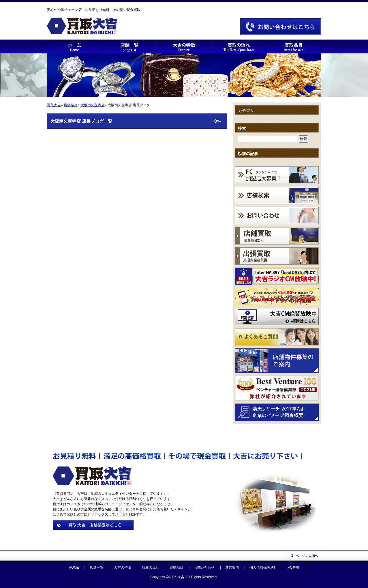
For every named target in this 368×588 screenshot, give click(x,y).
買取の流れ (151, 568)
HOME (74, 568)
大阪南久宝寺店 (93, 105)
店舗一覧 (97, 568)
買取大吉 (54, 105)
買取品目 (177, 568)
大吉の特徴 (123, 568)
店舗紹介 (71, 105)
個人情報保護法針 (263, 568)
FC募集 (294, 568)
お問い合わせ (204, 568)
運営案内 (232, 568)
